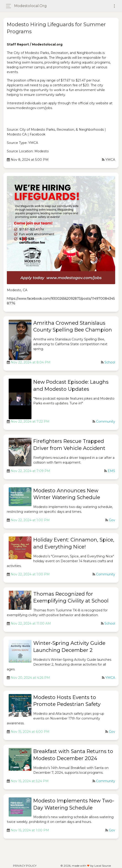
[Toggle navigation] (114, 6)
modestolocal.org (30, 6)
